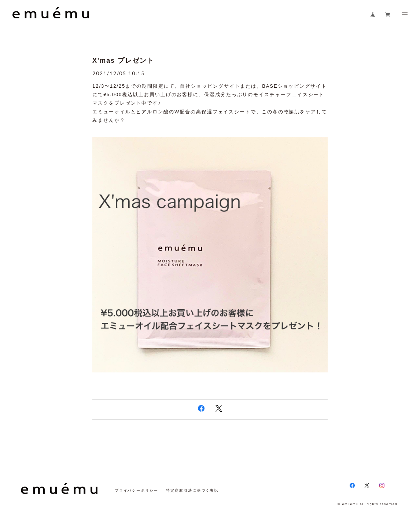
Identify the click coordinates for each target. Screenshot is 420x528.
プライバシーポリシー (137, 490)
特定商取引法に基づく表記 (192, 490)
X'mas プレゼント (123, 61)
